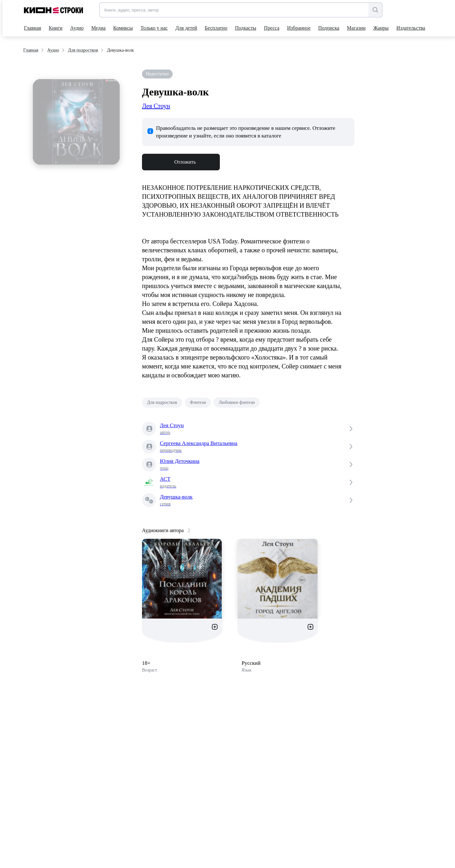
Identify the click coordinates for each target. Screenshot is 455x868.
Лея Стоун (156, 106)
